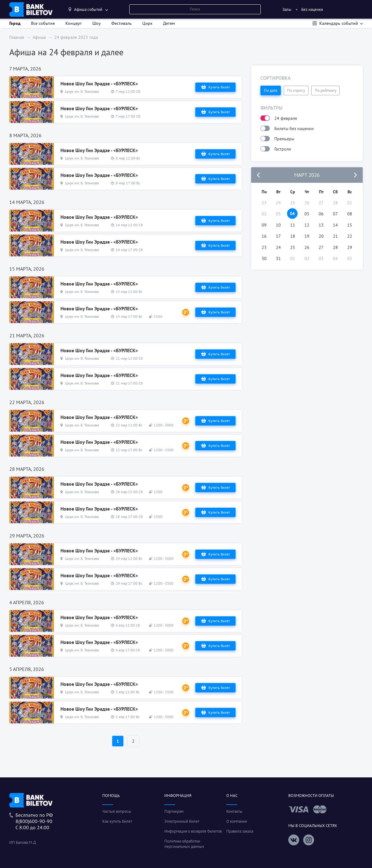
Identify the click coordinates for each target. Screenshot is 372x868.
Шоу (97, 23)
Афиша (39, 37)
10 (278, 225)
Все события (43, 23)
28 (335, 247)
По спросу (296, 90)
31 (278, 259)
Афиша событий (88, 9)
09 (264, 225)
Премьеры (284, 139)
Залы (287, 9)
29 (350, 247)
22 (350, 236)
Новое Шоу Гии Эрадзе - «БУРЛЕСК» (99, 83)
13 (321, 225)
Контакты (234, 811)
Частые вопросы (117, 811)
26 (307, 247)
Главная (17, 37)
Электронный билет (182, 821)
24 (278, 247)
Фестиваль (122, 23)
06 (321, 214)
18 (293, 236)
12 (307, 225)
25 (293, 247)
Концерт (74, 23)
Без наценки (312, 9)
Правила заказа (240, 831)
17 (278, 236)
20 (321, 236)
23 (264, 247)
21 (335, 236)
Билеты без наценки (294, 128)
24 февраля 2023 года (76, 37)
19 (307, 236)
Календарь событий (339, 23)
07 (335, 214)
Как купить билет (117, 821)
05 (307, 214)
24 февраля (286, 118)
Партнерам (174, 811)
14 (335, 225)
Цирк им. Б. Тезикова (82, 91)
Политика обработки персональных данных (184, 844)
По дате (271, 90)
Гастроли (283, 149)
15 (350, 225)
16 (264, 236)
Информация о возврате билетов (193, 831)
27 (321, 247)
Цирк (147, 23)
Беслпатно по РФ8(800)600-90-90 (34, 818)
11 (293, 225)
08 (350, 214)
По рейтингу (325, 90)
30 (264, 259)
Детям (169, 23)
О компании (237, 821)
